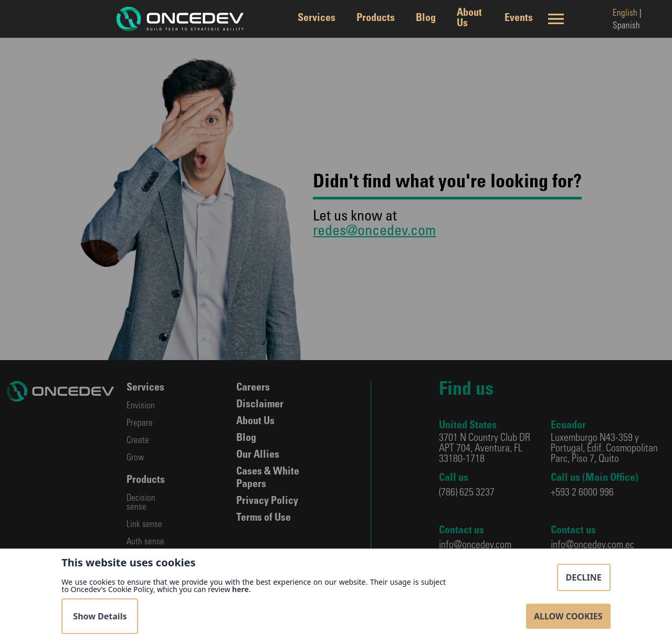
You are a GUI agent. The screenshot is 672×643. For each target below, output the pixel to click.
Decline (584, 577)
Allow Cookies (568, 616)
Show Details (100, 616)
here (240, 589)
